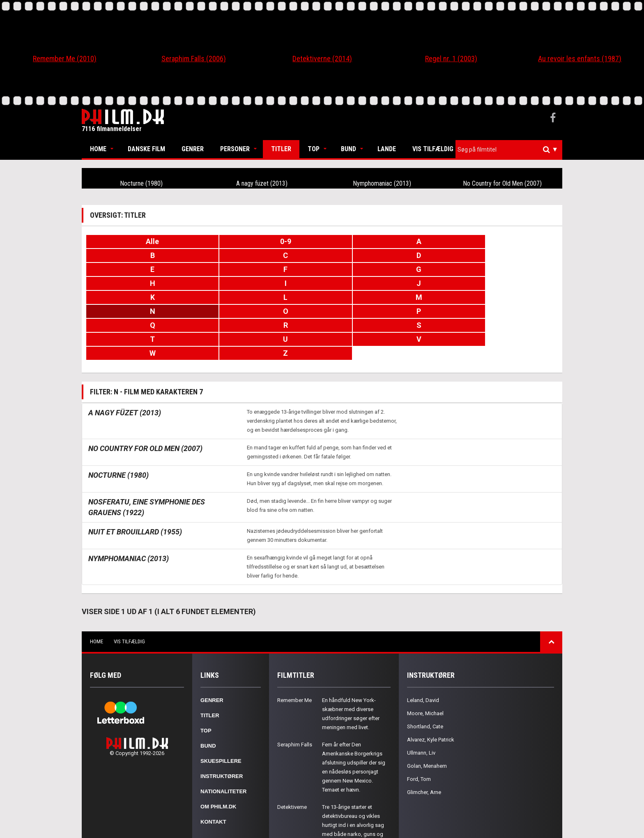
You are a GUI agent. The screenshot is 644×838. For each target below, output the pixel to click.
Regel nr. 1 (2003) (451, 59)
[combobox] (509, 150)
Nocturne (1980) (142, 183)
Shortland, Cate (425, 671)
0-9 (204, 241)
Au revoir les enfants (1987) (580, 59)
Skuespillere (221, 705)
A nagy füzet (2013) (262, 183)
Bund (348, 149)
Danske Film (146, 149)
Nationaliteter (223, 736)
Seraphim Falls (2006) (194, 59)
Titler (281, 149)
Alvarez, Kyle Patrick (431, 684)
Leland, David (423, 644)
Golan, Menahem (427, 710)
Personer (235, 149)
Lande (387, 149)
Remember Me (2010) (65, 59)
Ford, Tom (419, 723)
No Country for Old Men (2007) (503, 183)
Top (314, 149)
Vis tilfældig (433, 149)
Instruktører (222, 720)
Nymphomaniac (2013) (382, 183)
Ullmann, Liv (421, 697)
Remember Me (294, 644)
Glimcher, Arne (424, 736)
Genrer (193, 149)
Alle (125, 241)
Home (98, 149)
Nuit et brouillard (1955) (135, 476)
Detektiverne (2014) (322, 59)
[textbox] (511, 150)
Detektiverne (292, 751)
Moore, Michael (425, 657)
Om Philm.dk (218, 751)
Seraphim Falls (295, 689)
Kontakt (213, 766)
